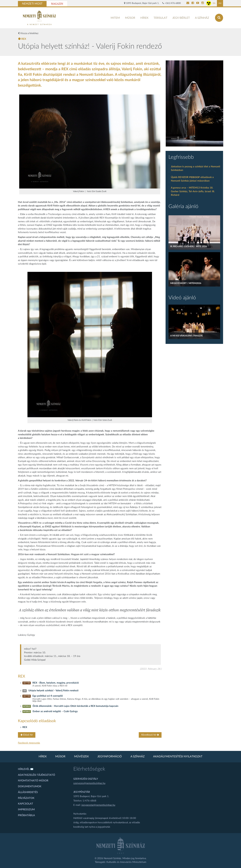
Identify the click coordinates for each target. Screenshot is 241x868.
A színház (202, 18)
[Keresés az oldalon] (219, 18)
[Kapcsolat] (188, 3)
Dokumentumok (30, 786)
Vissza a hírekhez (28, 33)
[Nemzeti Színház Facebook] (193, 3)
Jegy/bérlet (181, 18)
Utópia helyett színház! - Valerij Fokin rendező (53, 691)
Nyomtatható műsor (33, 781)
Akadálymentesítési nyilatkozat (178, 757)
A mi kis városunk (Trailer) (186, 336)
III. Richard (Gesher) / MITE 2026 (189, 246)
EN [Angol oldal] (214, 3)
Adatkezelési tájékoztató (37, 775)
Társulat (160, 18)
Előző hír (27, 735)
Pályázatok (26, 798)
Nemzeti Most (32, 4)
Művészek (81, 757)
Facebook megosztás (29, 743)
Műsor (130, 18)
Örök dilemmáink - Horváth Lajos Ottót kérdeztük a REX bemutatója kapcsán (75, 706)
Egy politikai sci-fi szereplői (48, 696)
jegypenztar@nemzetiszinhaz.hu (98, 805)
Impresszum (26, 810)
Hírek (144, 18)
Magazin (57, 4)
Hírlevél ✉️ (26, 769)
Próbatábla (26, 815)
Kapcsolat (26, 804)
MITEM (115, 18)
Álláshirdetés (28, 792)
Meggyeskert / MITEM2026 (186, 283)
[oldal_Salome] (194, 103)
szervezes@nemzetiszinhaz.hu (89, 783)
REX (25, 727)
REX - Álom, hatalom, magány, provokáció (56, 683)
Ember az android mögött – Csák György (55, 711)
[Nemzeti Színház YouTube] (198, 3)
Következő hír (150, 735)
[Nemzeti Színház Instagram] (203, 3)
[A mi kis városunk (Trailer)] (194, 322)
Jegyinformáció (110, 757)
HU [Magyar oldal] (220, 3)
